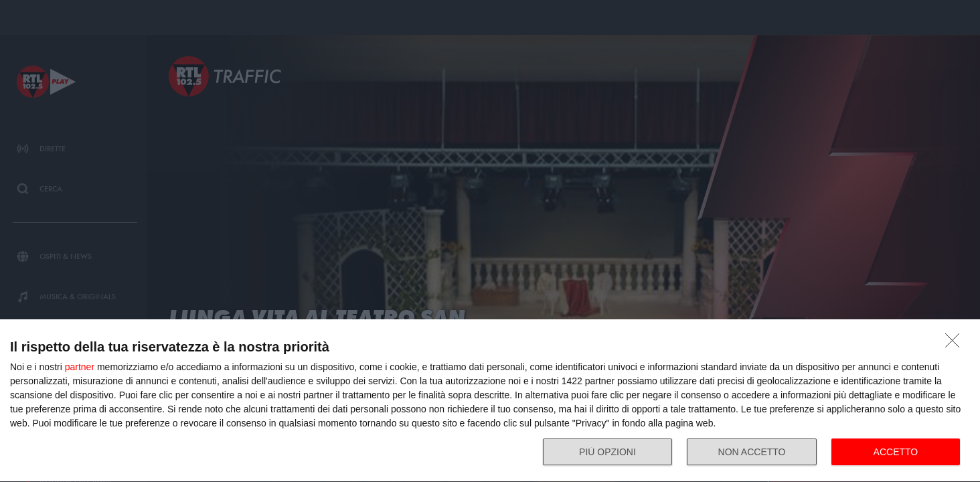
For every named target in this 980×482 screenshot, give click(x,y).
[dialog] (490, 401)
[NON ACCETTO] (956, 344)
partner (80, 367)
